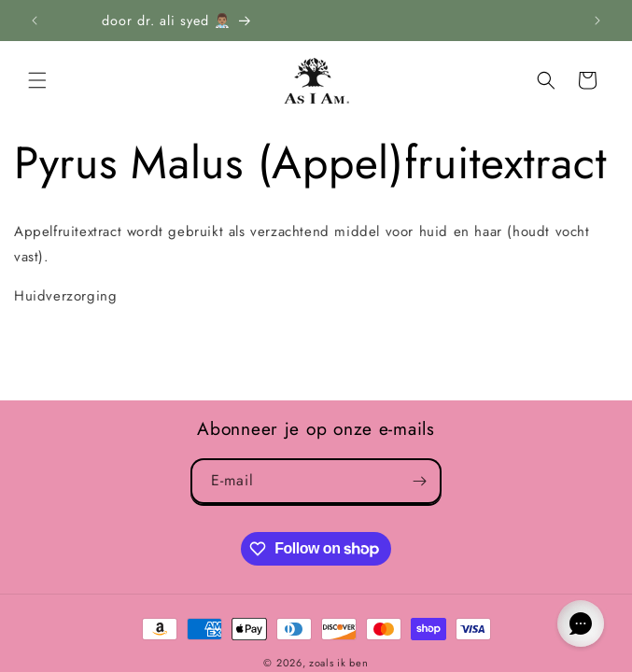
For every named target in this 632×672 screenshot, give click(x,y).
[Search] (546, 80)
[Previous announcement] (35, 21)
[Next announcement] (597, 21)
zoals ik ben (338, 663)
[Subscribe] (419, 481)
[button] (37, 80)
